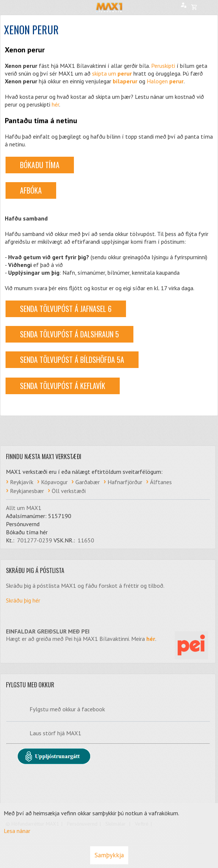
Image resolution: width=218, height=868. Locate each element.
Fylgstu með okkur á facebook (67, 709)
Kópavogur (54, 482)
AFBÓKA (31, 190)
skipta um (112, 73)
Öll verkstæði (69, 491)
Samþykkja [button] (109, 855)
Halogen (165, 81)
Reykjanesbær (27, 491)
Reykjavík (22, 482)
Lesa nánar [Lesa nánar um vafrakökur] (17, 831)
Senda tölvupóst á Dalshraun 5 (69, 334)
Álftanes (161, 482)
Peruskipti (163, 66)
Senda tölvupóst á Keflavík (63, 386)
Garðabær (88, 482)
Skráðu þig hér (23, 600)
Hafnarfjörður (125, 482)
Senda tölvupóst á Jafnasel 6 (66, 309)
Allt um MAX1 (24, 508)
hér (55, 104)
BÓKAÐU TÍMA (40, 165)
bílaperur (125, 81)
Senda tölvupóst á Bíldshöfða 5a (72, 360)
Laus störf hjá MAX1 (55, 733)
